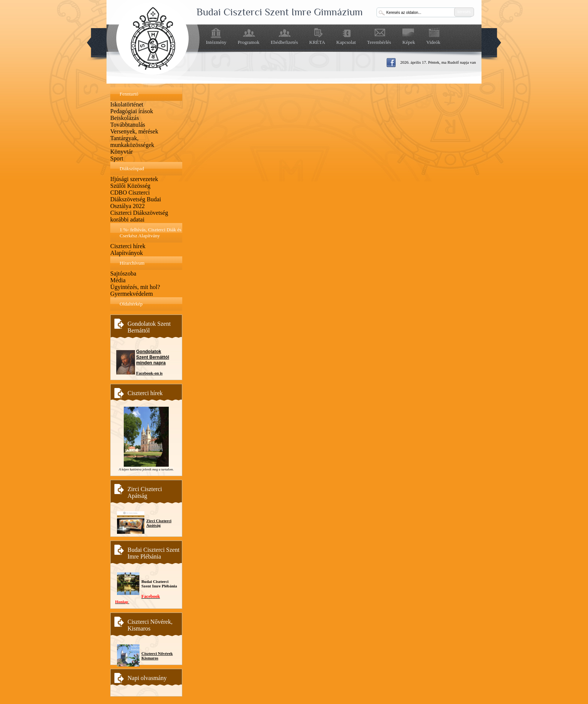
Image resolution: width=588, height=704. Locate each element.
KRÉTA (317, 42)
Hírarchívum (132, 263)
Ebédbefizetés (284, 42)
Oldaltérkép (131, 304)
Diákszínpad (132, 169)
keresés (464, 12)
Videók (433, 42)
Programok (249, 42)
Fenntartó (129, 94)
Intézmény (216, 42)
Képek (409, 42)
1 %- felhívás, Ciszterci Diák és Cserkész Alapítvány (151, 233)
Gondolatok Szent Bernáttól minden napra (153, 357)
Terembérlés (379, 42)
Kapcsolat (346, 42)
